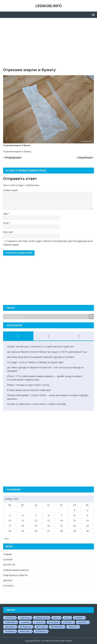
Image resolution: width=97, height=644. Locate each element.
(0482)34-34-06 (41, 618)
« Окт (6, 539)
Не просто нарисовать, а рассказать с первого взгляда (37, 404)
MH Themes (67, 641)
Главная (7, 554)
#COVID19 (10, 618)
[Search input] (47, 317)
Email (6, 223)
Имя (6, 214)
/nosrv (56, 618)
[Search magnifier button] (91, 317)
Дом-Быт (8, 580)
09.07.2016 (41, 627)
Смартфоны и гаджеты (15, 575)
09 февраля (25, 627)
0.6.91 (67, 618)
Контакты (8, 586)
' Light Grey (24, 618)
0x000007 (79, 618)
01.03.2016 (53, 622)
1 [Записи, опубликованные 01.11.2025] (75, 510)
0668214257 (25, 631)
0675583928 (41, 631)
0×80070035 (10, 622)
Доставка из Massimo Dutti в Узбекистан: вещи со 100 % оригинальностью (47, 352)
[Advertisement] (48, 44)
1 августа (39, 622)
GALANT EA (9, 565)
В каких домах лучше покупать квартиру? (29, 390)
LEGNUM (8, 560)
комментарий (10, 190)
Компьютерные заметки (16, 570)
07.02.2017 (68, 622)
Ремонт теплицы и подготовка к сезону (28, 385)
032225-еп (73, 627)
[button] (93, 15)
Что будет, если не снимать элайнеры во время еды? (35, 362)
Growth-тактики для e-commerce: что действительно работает (41, 346)
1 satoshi (25, 622)
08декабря (10, 627)
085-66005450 (57, 627)
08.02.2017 (82, 622)
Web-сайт (8, 232)
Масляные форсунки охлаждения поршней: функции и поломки (40, 357)
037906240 (10, 631)
